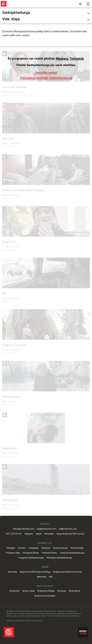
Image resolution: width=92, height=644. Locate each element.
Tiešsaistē (77, 59)
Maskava (62, 59)
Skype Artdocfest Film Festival (70, 534)
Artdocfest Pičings (46, 591)
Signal (39, 534)
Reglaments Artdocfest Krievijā (67, 572)
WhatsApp (49, 534)
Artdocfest (15, 591)
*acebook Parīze (49, 553)
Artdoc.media (28, 591)
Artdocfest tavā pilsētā (45, 596)
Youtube (22, 548)
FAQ (51, 577)
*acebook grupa (60, 548)
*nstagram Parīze (31, 553)
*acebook (46, 548)
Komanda (13, 572)
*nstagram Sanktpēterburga (31, 558)
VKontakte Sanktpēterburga (59, 558)
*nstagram (33, 548)
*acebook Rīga (77, 548)
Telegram (29, 534)
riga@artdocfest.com (47, 529)
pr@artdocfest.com (68, 529)
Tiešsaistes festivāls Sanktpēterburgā (46, 78)
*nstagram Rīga (13, 553)
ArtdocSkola (74, 591)
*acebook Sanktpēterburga (72, 553)
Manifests (42, 577)
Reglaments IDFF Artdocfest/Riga (35, 572)
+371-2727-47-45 (14, 534)
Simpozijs (62, 591)
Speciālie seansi (46, 73)
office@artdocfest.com (23, 529)
